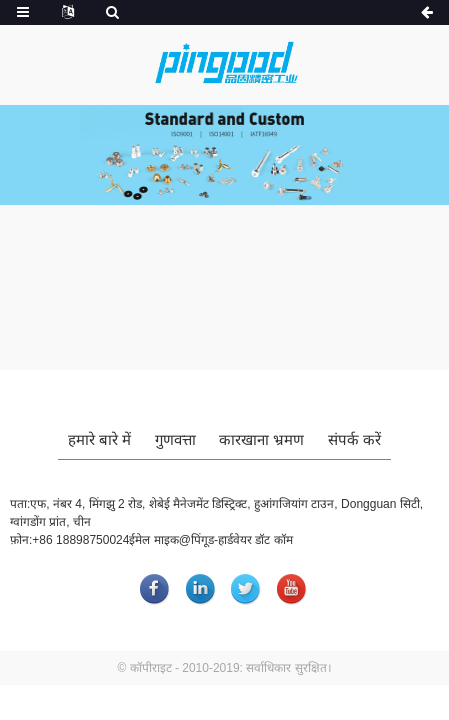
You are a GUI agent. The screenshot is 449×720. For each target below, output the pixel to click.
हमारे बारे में (99, 439)
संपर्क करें (354, 439)
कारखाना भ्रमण (261, 439)
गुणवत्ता (175, 439)
